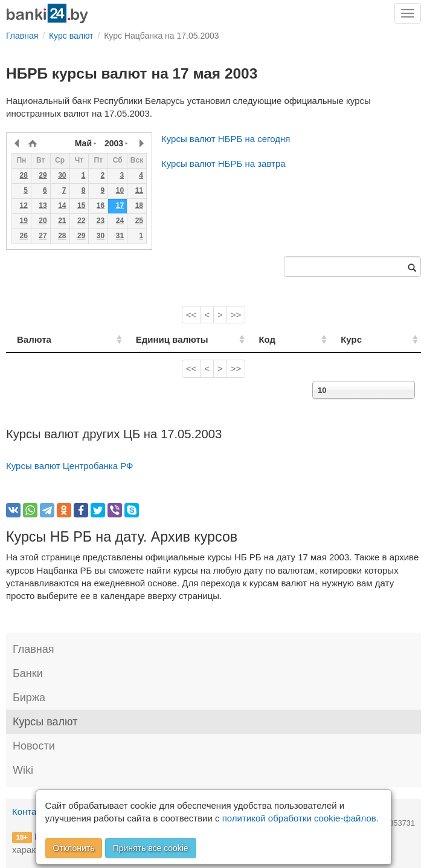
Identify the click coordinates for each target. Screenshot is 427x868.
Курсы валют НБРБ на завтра (223, 164)
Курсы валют (45, 722)
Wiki (23, 770)
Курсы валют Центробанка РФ (70, 466)
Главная (34, 649)
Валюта (34, 339)
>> (236, 315)
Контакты (32, 811)
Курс (366, 339)
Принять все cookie (151, 848)
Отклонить (74, 848)
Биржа (29, 698)
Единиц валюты (153, 339)
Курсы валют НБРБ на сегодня (226, 139)
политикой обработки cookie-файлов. (300, 818)
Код (295, 339)
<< (191, 315)
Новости (34, 746)
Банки (28, 673)
